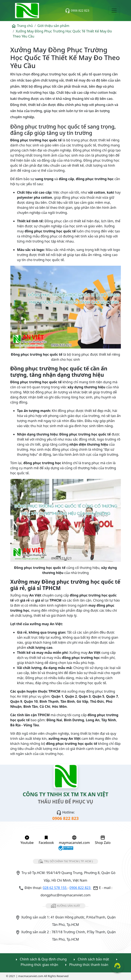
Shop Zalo (103, 840)
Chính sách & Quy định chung (40, 959)
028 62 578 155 (55, 888)
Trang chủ (22, 26)
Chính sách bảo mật (90, 959)
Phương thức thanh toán (86, 965)
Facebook (46, 840)
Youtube (27, 840)
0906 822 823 (77, 11)
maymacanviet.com (74, 840)
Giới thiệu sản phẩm (53, 26)
